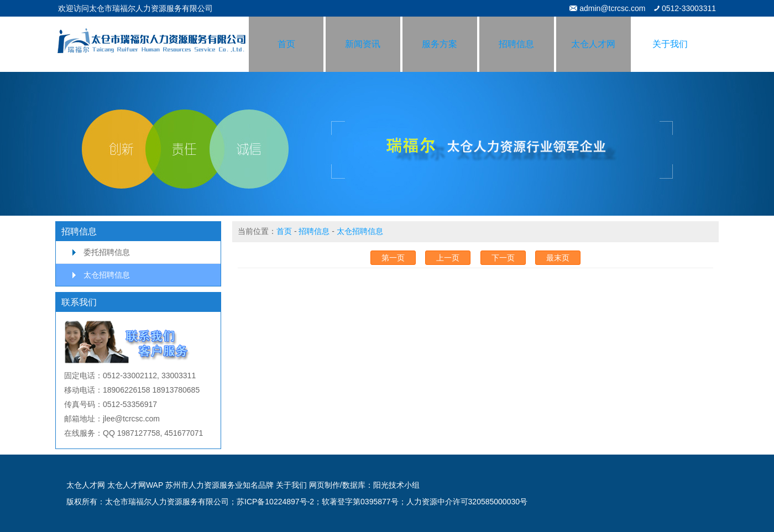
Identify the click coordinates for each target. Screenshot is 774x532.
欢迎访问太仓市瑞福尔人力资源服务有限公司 (135, 8)
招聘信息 (314, 231)
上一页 (448, 258)
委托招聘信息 (107, 252)
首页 (284, 231)
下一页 (503, 258)
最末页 (558, 258)
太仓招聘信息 (107, 275)
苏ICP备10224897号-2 (275, 502)
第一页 (393, 258)
